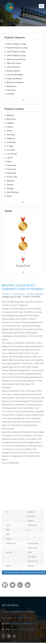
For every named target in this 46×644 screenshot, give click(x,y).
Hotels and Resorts (14, 78)
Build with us (12, 90)
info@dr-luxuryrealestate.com (24, 623)
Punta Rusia (11, 173)
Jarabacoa (11, 138)
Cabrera (10, 127)
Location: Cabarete (35, 294)
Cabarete (10, 123)
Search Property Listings (16, 44)
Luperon (10, 157)
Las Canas (11, 150)
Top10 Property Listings (16, 52)
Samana (10, 184)
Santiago (10, 188)
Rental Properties (13, 71)
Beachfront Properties (15, 82)
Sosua (9, 196)
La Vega (10, 146)
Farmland (10, 94)
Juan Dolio (11, 134)
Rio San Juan (12, 177)
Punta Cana (11, 169)
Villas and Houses (14, 63)
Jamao (9, 131)
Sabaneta (10, 181)
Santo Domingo (13, 192)
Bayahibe (10, 115)
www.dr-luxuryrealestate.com (23, 629)
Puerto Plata (11, 165)
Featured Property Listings (17, 48)
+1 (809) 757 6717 (22, 618)
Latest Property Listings (16, 55)
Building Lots (12, 86)
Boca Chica (11, 119)
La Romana (11, 142)
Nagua (9, 161)
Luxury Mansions (13, 67)
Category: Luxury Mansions (14, 294)
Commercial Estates (15, 75)
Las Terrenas (12, 154)
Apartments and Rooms (16, 59)
